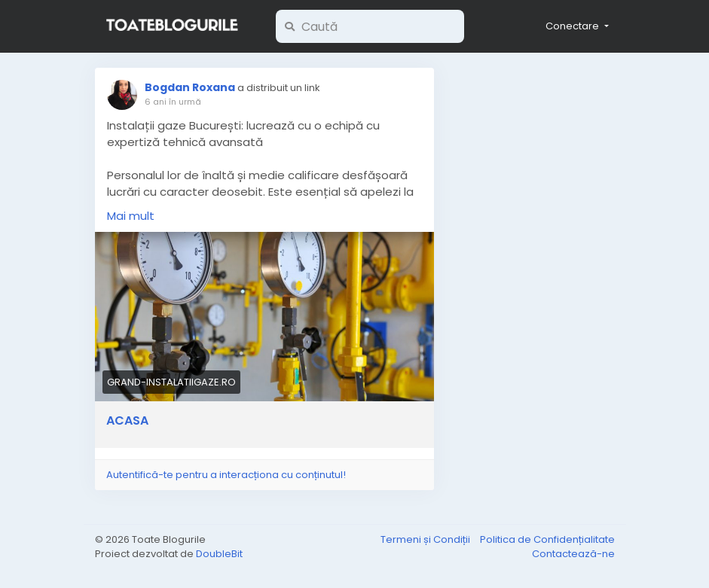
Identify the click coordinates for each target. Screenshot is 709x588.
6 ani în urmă (173, 102)
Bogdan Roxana (191, 87)
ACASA (127, 421)
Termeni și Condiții (426, 539)
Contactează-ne (573, 554)
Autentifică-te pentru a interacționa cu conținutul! (226, 475)
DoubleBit (219, 554)
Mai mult (131, 216)
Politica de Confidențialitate (547, 539)
